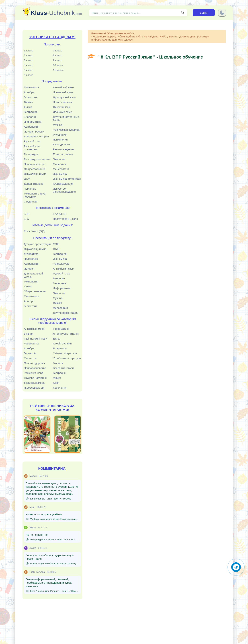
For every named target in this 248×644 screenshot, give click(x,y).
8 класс (58, 55)
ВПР (27, 214)
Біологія (58, 363)
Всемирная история (36, 136)
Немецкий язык (63, 102)
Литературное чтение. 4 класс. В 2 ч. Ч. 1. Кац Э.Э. (53, 540)
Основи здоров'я (34, 363)
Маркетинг (60, 164)
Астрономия (32, 127)
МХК (56, 244)
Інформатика (61, 329)
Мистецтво (31, 358)
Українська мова (34, 383)
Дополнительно (34, 184)
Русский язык (32, 141)
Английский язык (63, 87)
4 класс (29, 65)
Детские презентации (37, 244)
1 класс (29, 50)
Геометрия (31, 97)
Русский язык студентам (32, 148)
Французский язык (64, 97)
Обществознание (35, 169)
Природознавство (35, 368)
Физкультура (61, 264)
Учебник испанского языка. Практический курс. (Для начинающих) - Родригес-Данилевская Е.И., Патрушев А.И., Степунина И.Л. (53, 519)
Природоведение (35, 164)
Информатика (33, 122)
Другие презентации (66, 313)
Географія (59, 373)
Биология (30, 117)
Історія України (62, 343)
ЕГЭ (27, 219)
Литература (31, 154)
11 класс (58, 70)
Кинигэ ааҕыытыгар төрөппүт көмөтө (49, 499)
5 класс (29, 70)
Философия (60, 308)
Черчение (30, 189)
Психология (60, 140)
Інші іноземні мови (36, 339)
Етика (57, 339)
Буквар (28, 334)
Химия (28, 107)
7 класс (58, 50)
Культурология (62, 144)
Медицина (59, 283)
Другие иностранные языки (66, 118)
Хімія (56, 383)
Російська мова (34, 373)
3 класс (29, 60)
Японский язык (62, 112)
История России (34, 132)
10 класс (58, 65)
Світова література (65, 353)
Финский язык (62, 107)
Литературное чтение (37, 159)
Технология (31, 281)
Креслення (60, 388)
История (29, 269)
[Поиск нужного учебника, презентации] (183, 13)
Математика (32, 87)
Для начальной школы (33, 275)
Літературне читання (66, 334)
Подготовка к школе (65, 219)
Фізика (57, 378)
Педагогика (31, 259)
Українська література (67, 358)
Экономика (60, 174)
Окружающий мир (35, 174)
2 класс (29, 55)
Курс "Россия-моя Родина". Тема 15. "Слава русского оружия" (53, 591)
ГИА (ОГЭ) (60, 214)
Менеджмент (61, 169)
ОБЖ (27, 179)
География (31, 112)
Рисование (60, 135)
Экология (59, 159)
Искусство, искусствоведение (64, 190)
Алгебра (29, 92)
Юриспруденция (63, 184)
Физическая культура (66, 130)
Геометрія (30, 353)
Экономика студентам (67, 179)
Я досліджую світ (35, 388)
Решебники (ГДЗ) (35, 231)
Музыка (58, 125)
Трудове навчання (35, 378)
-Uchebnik (56, 13)
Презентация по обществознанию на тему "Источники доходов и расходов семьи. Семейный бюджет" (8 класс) (53, 564)
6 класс (29, 75)
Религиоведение (63, 149)
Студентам (31, 201)
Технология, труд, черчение (35, 195)
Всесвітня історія (64, 368)
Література (60, 348)
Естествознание (63, 154)
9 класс (58, 60)
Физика (28, 102)
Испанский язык (63, 92)
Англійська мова (34, 329)
